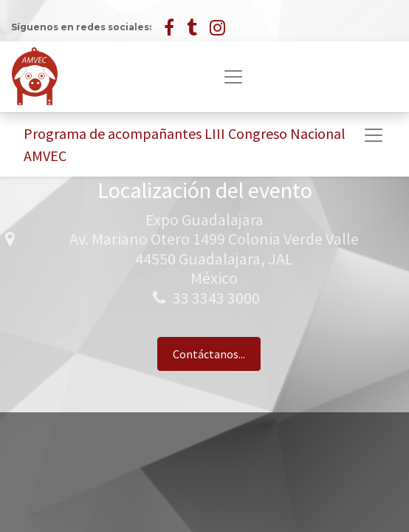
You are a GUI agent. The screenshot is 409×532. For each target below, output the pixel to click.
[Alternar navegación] (374, 135)
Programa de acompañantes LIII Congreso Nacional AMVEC (185, 144)
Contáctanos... (209, 354)
